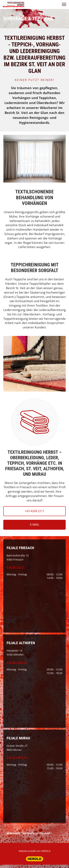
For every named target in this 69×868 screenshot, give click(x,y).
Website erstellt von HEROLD (35, 851)
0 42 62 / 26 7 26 (17, 662)
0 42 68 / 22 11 (16, 567)
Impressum (13, 833)
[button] (64, 4)
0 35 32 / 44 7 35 (17, 757)
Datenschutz (30, 833)
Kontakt (45, 833)
